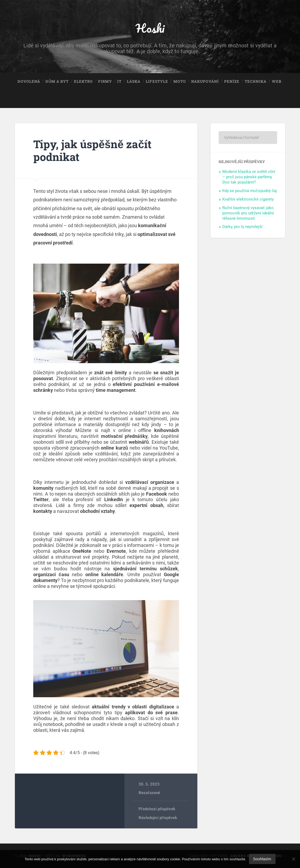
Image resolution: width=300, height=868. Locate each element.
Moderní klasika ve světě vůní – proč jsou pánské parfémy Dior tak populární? (249, 177)
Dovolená (29, 81)
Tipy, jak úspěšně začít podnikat (92, 151)
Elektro (83, 81)
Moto (180, 81)
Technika (256, 81)
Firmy (105, 81)
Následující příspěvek (158, 818)
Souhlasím (262, 859)
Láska (134, 81)
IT (119, 81)
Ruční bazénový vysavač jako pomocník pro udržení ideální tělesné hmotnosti (248, 213)
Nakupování (205, 81)
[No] (293, 859)
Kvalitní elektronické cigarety (248, 199)
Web (277, 81)
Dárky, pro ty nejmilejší (242, 227)
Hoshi (150, 28)
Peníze (232, 81)
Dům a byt (57, 81)
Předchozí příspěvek (157, 809)
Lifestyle (157, 81)
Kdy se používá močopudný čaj (250, 191)
